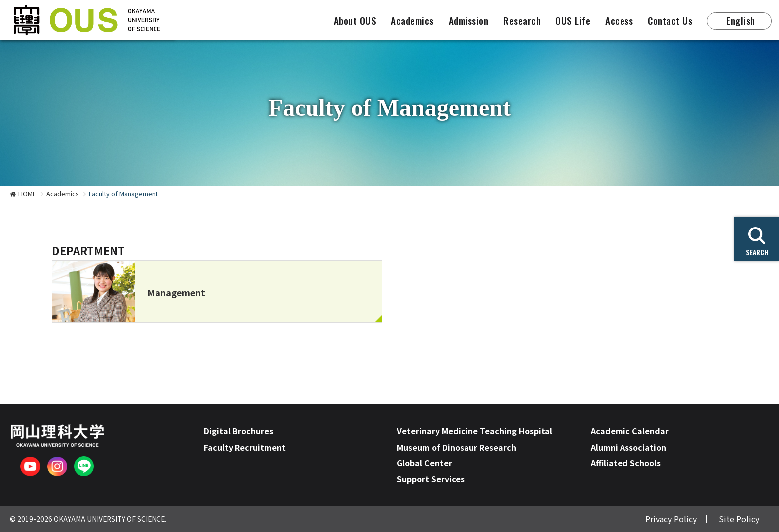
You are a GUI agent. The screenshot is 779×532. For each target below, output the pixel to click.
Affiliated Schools (626, 463)
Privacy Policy (671, 519)
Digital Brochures (238, 431)
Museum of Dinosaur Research (457, 447)
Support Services (431, 479)
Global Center (425, 463)
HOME (27, 193)
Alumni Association (628, 447)
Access (619, 21)
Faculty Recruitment (245, 447)
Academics (412, 21)
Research (522, 21)
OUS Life (573, 21)
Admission (469, 21)
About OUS (355, 21)
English (741, 21)
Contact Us (670, 21)
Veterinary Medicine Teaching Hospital (475, 431)
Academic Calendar (630, 431)
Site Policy (739, 519)
